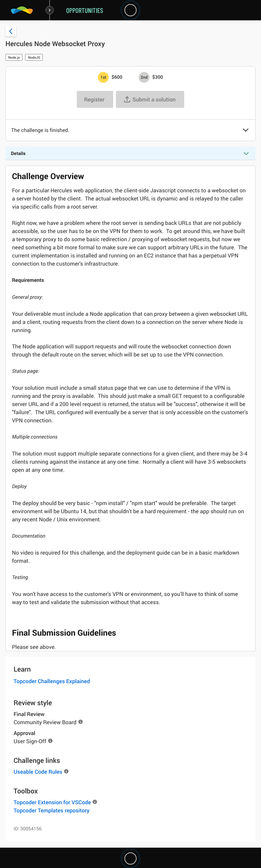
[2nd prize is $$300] (144, 77)
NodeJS (34, 57)
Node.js (14, 57)
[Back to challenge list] (11, 31)
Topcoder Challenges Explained (52, 681)
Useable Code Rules (38, 772)
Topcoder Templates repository (51, 810)
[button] (246, 131)
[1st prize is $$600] (103, 77)
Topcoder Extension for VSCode (52, 802)
